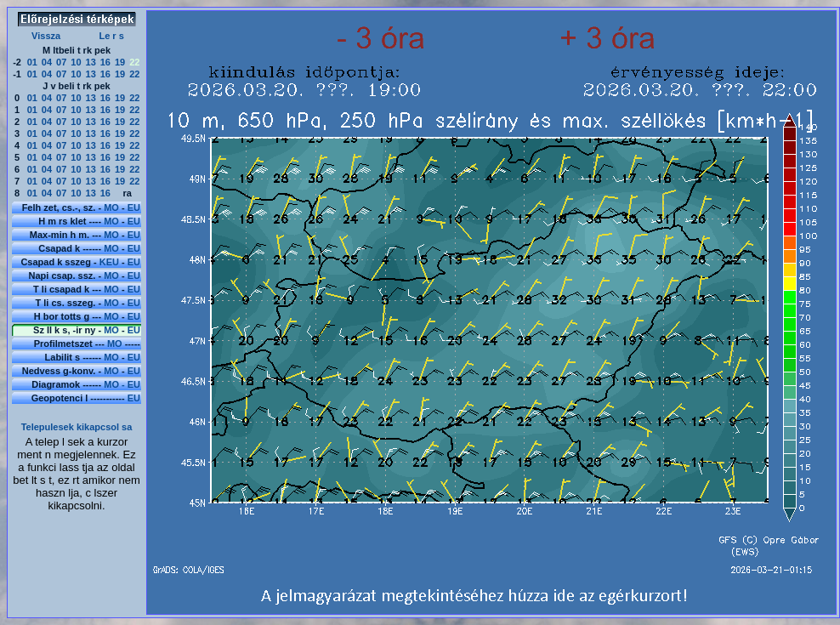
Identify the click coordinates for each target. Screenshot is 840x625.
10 (76, 62)
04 (47, 62)
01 (32, 62)
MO (111, 207)
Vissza (46, 36)
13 (91, 62)
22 (134, 74)
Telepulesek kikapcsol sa (77, 427)
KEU (109, 262)
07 (61, 62)
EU (134, 207)
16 (105, 62)
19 (120, 62)
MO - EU (122, 384)
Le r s (111, 36)
